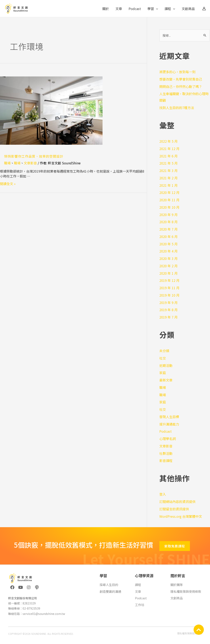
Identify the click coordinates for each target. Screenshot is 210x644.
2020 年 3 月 (168, 258)
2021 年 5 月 (168, 163)
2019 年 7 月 (168, 317)
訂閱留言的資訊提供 (174, 509)
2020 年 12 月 (169, 192)
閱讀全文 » (8, 184)
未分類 (164, 351)
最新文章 (166, 380)
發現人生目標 (169, 417)
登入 (163, 494)
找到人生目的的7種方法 (177, 108)
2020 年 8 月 (168, 222)
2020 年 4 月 (168, 251)
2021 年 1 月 (168, 185)
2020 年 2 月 (168, 266)
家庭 (163, 373)
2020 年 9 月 (168, 215)
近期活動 (166, 365)
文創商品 (188, 9)
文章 (119, 9)
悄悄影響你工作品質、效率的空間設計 (34, 156)
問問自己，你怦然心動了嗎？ (181, 86)
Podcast (135, 9)
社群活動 (166, 453)
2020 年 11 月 (169, 200)
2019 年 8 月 (168, 310)
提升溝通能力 (169, 424)
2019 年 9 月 (168, 303)
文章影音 (30, 163)
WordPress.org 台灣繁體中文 (181, 516)
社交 (163, 358)
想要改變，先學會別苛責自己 (181, 79)
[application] (156, 9)
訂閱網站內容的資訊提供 (177, 502)
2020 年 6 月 (168, 237)
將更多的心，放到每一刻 (177, 72)
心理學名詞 (168, 439)
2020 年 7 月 (168, 229)
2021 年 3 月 (168, 171)
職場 (7, 163)
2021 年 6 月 (168, 156)
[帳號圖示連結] (204, 9)
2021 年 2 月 (168, 178)
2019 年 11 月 (169, 288)
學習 (153, 9)
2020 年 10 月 (169, 207)
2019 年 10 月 (169, 295)
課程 (170, 9)
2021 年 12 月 (169, 149)
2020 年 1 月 (168, 273)
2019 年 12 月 (169, 280)
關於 (106, 9)
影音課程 (166, 461)
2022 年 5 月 (168, 141)
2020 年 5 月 (168, 244)
